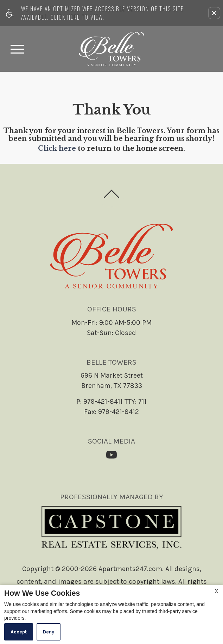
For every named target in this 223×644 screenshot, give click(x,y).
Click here (57, 148)
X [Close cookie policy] (216, 591)
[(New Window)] (111, 455)
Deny (49, 632)
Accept (19, 632)
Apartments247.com (130, 569)
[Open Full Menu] (17, 49)
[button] (214, 13)
